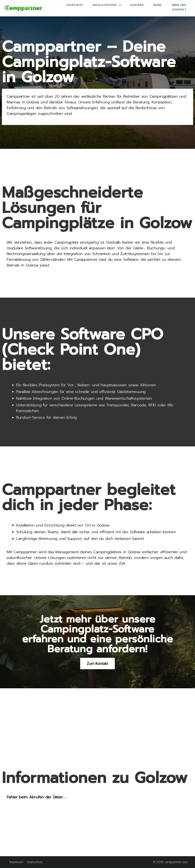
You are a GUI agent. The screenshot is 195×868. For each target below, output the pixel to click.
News (158, 5)
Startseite (75, 5)
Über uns (179, 5)
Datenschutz (35, 862)
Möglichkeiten (105, 5)
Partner (137, 5)
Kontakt (179, 10)
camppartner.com (176, 862)
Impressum (16, 862)
